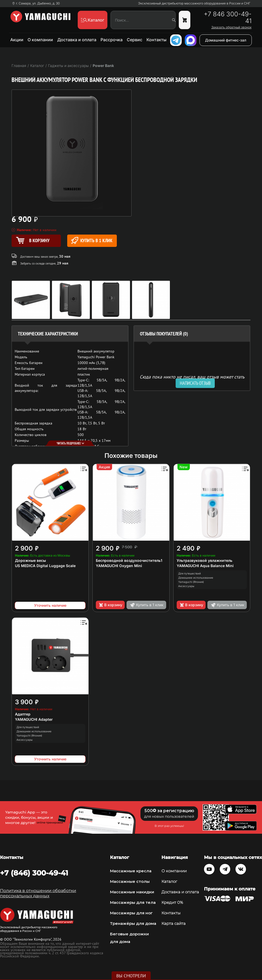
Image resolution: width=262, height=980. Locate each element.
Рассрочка (112, 40)
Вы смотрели (131, 976)
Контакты (156, 40)
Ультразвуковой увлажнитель (205, 560)
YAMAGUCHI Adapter (34, 719)
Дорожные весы (30, 560)
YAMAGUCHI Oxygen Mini (119, 566)
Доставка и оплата (77, 40)
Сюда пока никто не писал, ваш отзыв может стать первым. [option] (192, 379)
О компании (40, 40)
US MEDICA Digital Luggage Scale (45, 566)
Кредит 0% (172, 903)
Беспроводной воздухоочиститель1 (129, 560)
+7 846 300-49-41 (228, 18)
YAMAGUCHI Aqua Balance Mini (205, 566)
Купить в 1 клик (92, 240)
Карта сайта (174, 924)
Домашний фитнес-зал (226, 40)
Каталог (169, 882)
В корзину (110, 605)
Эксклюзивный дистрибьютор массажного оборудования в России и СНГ (194, 3)
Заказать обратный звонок (231, 27)
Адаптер (23, 714)
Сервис (135, 40)
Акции (17, 40)
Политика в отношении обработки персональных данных (38, 893)
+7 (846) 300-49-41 (34, 873)
